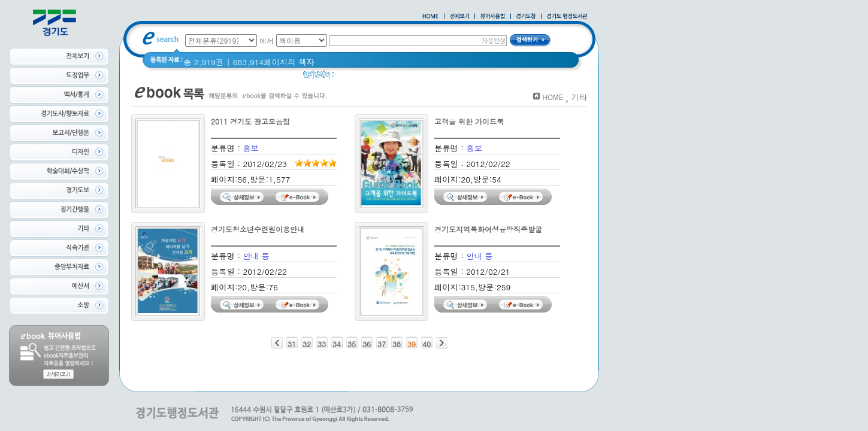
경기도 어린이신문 (400, 78)
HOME (553, 97)
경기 (350, 78)
